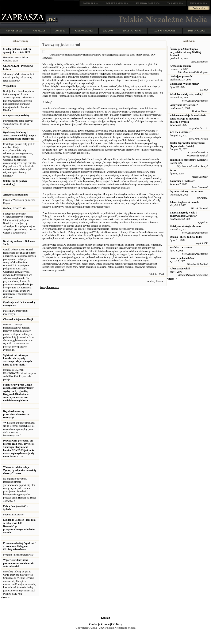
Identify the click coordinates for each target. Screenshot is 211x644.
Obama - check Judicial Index (186, 237)
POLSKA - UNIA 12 (181, 132)
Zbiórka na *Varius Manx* (185, 84)
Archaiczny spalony (181, 66)
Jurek (173, 170)
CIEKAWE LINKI (84, 31)
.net (91, 3)
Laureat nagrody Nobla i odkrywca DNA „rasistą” (183, 214)
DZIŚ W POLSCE (197, 31)
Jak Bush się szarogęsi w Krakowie (189, 160)
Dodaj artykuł (199, 8)
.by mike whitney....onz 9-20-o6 (187, 192)
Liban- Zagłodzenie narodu (185, 202)
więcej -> (5, 598)
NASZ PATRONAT (132, 31)
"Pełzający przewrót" (182, 76)
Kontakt (106, 618)
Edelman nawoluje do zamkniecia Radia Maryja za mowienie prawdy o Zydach (188, 119)
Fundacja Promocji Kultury (105, 624)
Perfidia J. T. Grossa (181, 247)
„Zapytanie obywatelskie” (184, 105)
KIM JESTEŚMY (14, 31)
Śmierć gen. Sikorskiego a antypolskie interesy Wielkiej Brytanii (185, 52)
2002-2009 (108, 31)
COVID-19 (60, 31)
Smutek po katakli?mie (182, 258)
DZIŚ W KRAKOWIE (165, 31)
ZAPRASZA (117, 3)
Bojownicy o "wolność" (183, 181)
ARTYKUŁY (39, 31)
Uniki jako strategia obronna (185, 226)
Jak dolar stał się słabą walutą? (187, 94)
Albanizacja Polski (180, 269)
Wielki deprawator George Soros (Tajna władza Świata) (188, 145)
